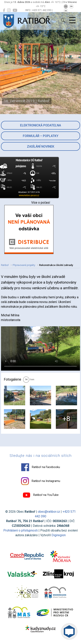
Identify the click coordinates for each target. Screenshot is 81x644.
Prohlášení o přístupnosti (21, 530)
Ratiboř (5, 265)
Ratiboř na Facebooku (41, 467)
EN (71, 6)
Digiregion (59, 535)
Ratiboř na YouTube (41, 495)
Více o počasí (41, 203)
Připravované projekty (24, 265)
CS (66, 6)
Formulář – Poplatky (41, 136)
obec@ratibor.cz (49, 512)
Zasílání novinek (41, 146)
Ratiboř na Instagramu (41, 481)
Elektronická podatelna (40, 125)
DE (66, 11)
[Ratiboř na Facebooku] (4, 10)
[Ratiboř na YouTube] (15, 10)
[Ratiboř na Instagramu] (9, 10)
